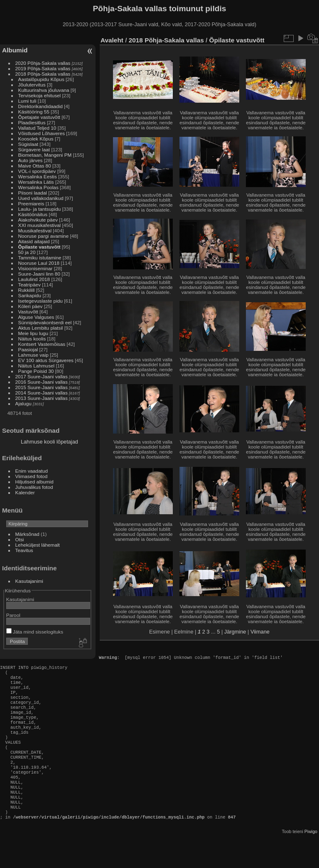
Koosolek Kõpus (36, 139)
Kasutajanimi (29, 581)
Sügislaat (28, 144)
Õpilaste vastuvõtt (39, 247)
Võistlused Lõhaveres (42, 133)
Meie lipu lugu (33, 333)
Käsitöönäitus (33, 214)
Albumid (15, 50)
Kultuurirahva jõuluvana (44, 90)
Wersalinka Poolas (38, 187)
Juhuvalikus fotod (34, 487)
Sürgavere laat (34, 149)
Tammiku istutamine (40, 258)
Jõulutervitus (32, 85)
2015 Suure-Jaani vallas (42, 387)
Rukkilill (27, 290)
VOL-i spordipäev (37, 171)
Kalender (25, 492)
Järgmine (235, 632)
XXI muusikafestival (40, 225)
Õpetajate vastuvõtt (39, 117)
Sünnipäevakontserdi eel (45, 322)
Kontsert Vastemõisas (42, 344)
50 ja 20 (27, 252)
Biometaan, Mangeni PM (45, 155)
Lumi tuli (27, 101)
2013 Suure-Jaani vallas (42, 398)
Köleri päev (31, 306)
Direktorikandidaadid (40, 106)
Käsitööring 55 (34, 112)
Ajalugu (23, 403)
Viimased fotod (32, 476)
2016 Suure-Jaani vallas (42, 382)
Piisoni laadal (33, 193)
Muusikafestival (35, 231)
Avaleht (112, 40)
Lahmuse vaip (33, 355)
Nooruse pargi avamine (44, 236)
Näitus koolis (32, 339)
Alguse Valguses (36, 317)
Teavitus (24, 550)
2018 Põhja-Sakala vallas (43, 74)
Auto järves (31, 160)
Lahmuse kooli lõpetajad (49, 442)
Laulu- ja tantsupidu (40, 209)
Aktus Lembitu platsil (41, 328)
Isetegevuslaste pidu (40, 301)
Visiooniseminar (36, 268)
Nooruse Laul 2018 (39, 263)
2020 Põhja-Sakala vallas (43, 63)
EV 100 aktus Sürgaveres (46, 360)
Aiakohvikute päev (38, 220)
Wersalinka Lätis (36, 182)
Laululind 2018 (34, 279)
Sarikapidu (30, 295)
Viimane (260, 632)
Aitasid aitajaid (34, 241)
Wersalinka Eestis (38, 176)
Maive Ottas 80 (35, 166)
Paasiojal (28, 349)
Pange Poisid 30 (36, 371)
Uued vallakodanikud (41, 198)
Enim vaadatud (32, 471)
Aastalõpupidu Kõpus (41, 79)
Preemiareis (31, 203)
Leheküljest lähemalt (38, 545)
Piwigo (311, 861)
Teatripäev (29, 285)
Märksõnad (27, 534)
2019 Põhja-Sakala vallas (43, 68)
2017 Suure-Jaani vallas (42, 376)
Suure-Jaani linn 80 (39, 274)
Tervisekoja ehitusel (40, 95)
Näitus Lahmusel (37, 366)
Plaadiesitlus (32, 122)
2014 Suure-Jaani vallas (42, 393)
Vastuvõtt (28, 312)
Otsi (20, 539)
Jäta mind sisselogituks (35, 632)
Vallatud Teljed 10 (37, 128)
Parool (13, 615)
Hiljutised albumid (34, 482)
